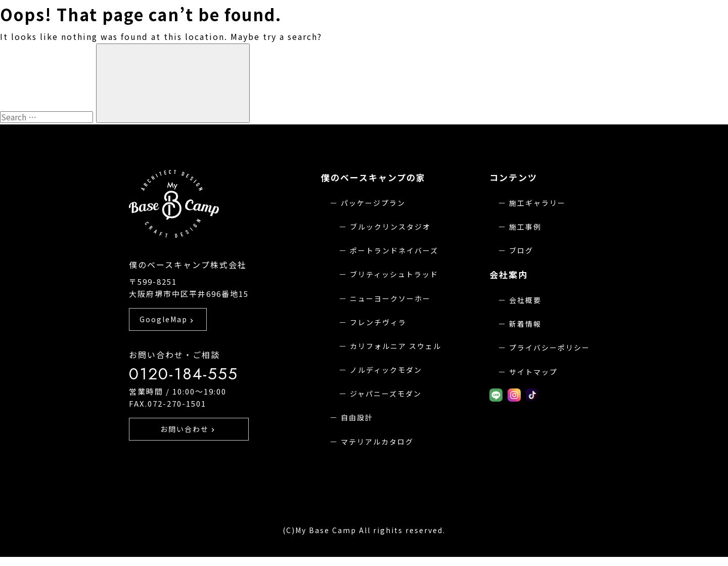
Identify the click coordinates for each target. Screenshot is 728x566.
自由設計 (357, 417)
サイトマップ (533, 372)
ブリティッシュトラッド (394, 274)
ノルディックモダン (386, 370)
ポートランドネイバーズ (394, 250)
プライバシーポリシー (550, 347)
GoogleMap (168, 336)
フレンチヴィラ (378, 322)
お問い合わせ (189, 447)
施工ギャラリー (537, 203)
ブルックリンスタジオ (390, 227)
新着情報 (525, 324)
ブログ (521, 250)
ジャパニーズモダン (386, 394)
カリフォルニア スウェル (396, 346)
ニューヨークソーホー (390, 298)
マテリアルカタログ (377, 442)
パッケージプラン (373, 203)
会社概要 (525, 300)
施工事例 (525, 227)
